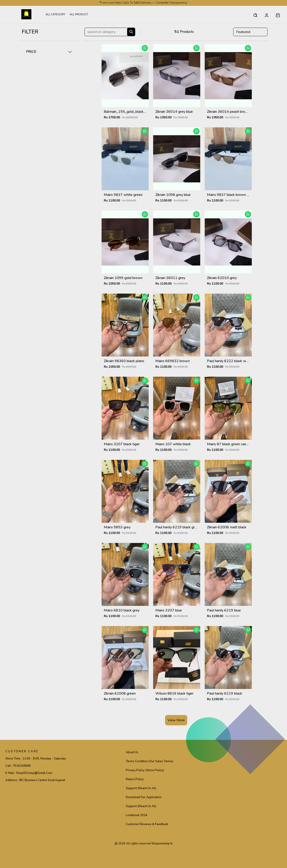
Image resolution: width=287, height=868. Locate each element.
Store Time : (36, 759)
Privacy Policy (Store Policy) (145, 770)
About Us (132, 752)
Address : (35, 780)
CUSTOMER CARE (22, 751)
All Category (55, 14)
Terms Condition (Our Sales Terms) (149, 761)
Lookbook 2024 (137, 815)
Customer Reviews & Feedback (147, 824)
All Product (79, 14)
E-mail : (29, 773)
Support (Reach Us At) (141, 788)
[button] (278, 15)
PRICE (31, 52)
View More (176, 720)
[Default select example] (250, 32)
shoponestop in (162, 844)
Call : (18, 766)
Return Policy (135, 779)
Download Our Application (144, 797)
